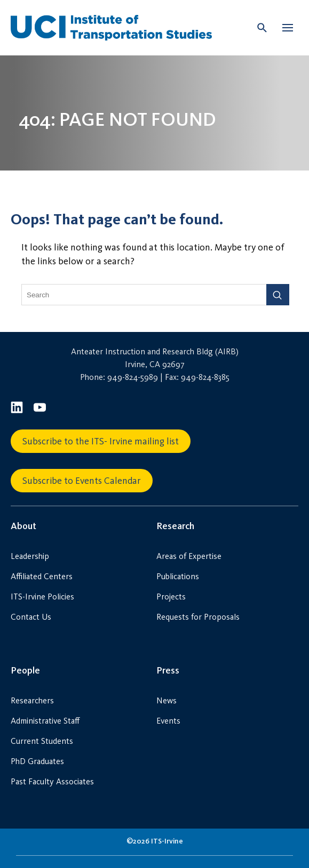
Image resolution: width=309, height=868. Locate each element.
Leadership (30, 556)
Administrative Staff (45, 721)
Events (168, 721)
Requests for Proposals (198, 617)
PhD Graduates (37, 761)
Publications (178, 576)
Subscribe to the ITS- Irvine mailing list (101, 441)
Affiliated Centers (42, 576)
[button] (288, 28)
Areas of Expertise (189, 556)
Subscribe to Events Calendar (82, 481)
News (167, 700)
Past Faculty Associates (52, 781)
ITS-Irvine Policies (42, 597)
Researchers (32, 700)
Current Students (42, 741)
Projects (171, 597)
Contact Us (31, 617)
